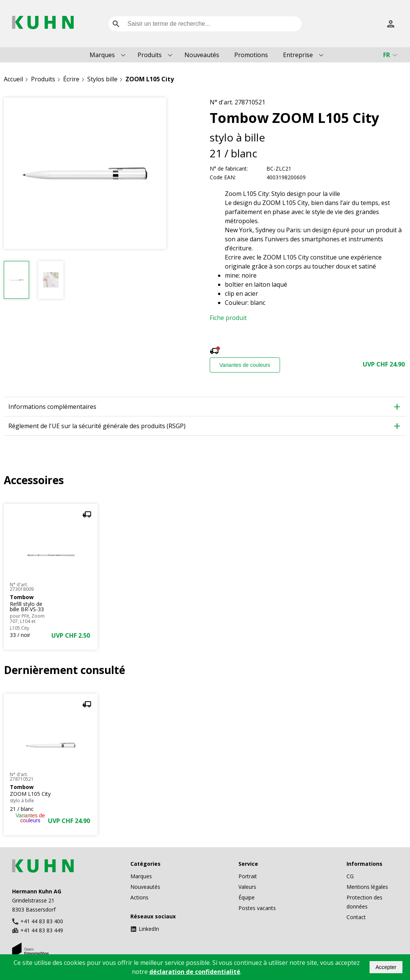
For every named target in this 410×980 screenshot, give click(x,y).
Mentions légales (367, 887)
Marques (102, 55)
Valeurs (247, 887)
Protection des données (364, 902)
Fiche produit (228, 318)
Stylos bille (102, 79)
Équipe (247, 897)
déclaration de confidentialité (195, 972)
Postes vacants (257, 908)
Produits (150, 55)
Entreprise (298, 55)
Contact (356, 917)
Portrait (248, 876)
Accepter (386, 967)
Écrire (71, 79)
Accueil (13, 79)
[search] (116, 24)
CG (350, 876)
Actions (139, 897)
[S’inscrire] (391, 24)
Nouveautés (202, 55)
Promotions (251, 55)
